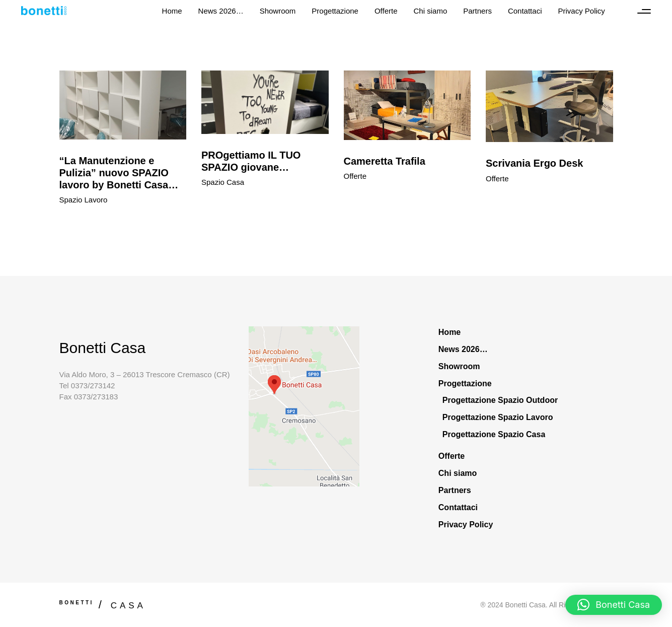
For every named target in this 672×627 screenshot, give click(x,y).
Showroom (459, 366)
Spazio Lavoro (84, 200)
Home (450, 332)
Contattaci (458, 507)
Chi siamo (458, 473)
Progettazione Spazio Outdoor (500, 400)
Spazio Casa (223, 182)
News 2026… (463, 349)
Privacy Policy (466, 525)
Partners (455, 490)
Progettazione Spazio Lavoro (498, 417)
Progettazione (465, 384)
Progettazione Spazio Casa (494, 434)
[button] (614, 605)
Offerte (355, 176)
